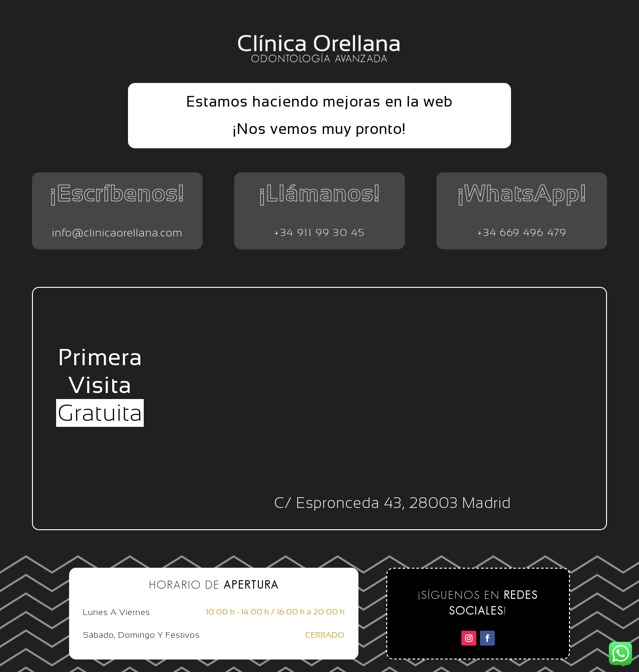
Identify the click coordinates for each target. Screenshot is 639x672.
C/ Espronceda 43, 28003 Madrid (393, 503)
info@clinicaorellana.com (117, 232)
